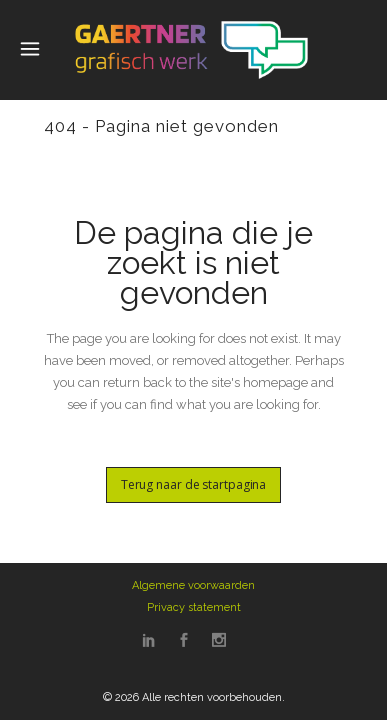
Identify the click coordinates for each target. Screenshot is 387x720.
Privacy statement (194, 607)
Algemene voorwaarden (193, 585)
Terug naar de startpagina (194, 484)
